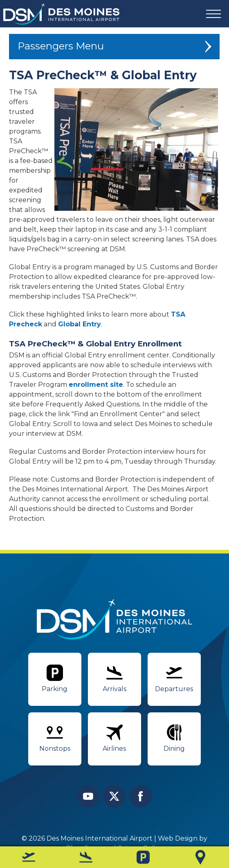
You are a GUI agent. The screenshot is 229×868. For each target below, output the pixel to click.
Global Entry (80, 325)
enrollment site (96, 385)
